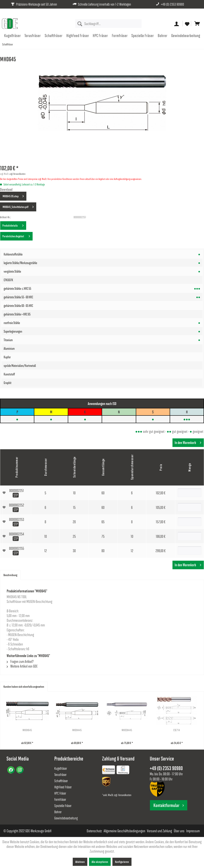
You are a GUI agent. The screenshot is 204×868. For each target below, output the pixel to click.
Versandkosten (125, 795)
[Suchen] (80, 24)
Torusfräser (60, 775)
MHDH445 (102, 730)
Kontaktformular (169, 805)
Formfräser (60, 799)
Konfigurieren (122, 862)
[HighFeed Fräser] (78, 35)
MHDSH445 (168, 730)
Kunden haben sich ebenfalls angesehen (24, 686)
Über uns (179, 831)
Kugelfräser (61, 768)
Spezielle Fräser (63, 806)
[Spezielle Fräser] (143, 35)
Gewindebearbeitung (66, 818)
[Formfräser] (120, 35)
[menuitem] (108, 24)
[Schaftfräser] (54, 35)
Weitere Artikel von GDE (22, 666)
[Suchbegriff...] (108, 24)
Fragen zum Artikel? (20, 661)
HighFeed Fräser (63, 787)
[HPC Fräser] (100, 35)
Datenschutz (94, 831)
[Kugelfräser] (12, 35)
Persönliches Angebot (16, 235)
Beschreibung (10, 575)
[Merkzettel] (187, 24)
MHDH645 (36, 730)
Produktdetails (13, 225)
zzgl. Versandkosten (17, 174)
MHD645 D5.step (13, 195)
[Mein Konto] (177, 24)
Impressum (193, 831)
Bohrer (58, 812)
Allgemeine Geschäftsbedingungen (124, 831)
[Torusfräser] (33, 35)
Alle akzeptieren (100, 862)
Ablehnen (80, 862)
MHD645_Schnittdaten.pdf (18, 206)
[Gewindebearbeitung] (186, 35)
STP (16, 495)
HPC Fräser (60, 793)
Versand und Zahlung (159, 831)
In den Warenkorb (188, 442)
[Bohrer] (162, 35)
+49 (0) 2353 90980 (172, 4)
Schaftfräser (61, 781)
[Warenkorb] (197, 24)
